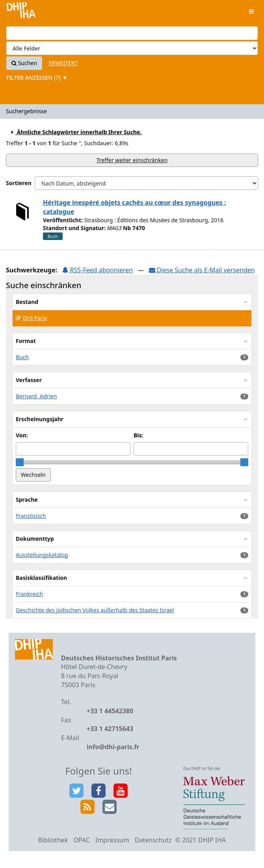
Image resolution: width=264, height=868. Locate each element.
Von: (22, 435)
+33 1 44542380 (110, 711)
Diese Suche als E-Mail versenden (202, 270)
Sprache (27, 500)
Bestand (27, 302)
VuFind (21, 12)
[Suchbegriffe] (132, 33)
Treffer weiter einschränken (132, 160)
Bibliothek (53, 840)
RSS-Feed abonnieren (97, 270)
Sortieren (19, 183)
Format (26, 341)
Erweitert (63, 63)
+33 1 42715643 (110, 729)
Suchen (24, 63)
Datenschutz (153, 840)
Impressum (112, 840)
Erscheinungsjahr (40, 419)
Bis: (138, 435)
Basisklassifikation (41, 578)
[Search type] (132, 48)
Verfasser (29, 380)
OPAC (81, 840)
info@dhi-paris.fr (113, 747)
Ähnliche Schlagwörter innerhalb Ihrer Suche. (75, 132)
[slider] (20, 462)
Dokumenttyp (35, 539)
